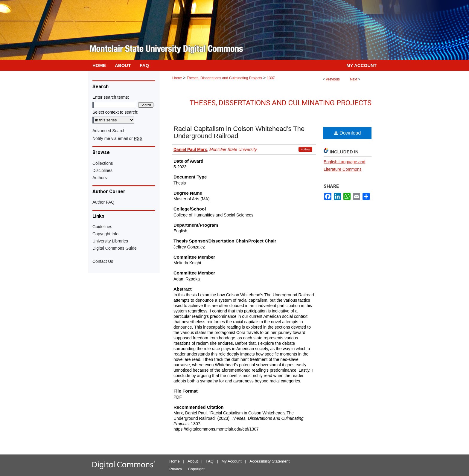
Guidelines (102, 227)
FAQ (210, 461)
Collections (103, 163)
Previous (333, 79)
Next (354, 79)
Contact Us (103, 261)
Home (177, 78)
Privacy (176, 469)
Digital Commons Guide (115, 248)
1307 (271, 78)
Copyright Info (105, 234)
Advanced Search (109, 131)
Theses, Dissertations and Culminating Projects (224, 78)
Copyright (196, 469)
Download (347, 133)
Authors (100, 178)
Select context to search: (115, 112)
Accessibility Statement (269, 461)
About (193, 461)
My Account (232, 461)
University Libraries (110, 241)
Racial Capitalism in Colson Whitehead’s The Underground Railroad (239, 132)
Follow (305, 149)
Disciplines (102, 170)
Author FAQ (103, 202)
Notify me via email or (117, 138)
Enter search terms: (111, 97)
